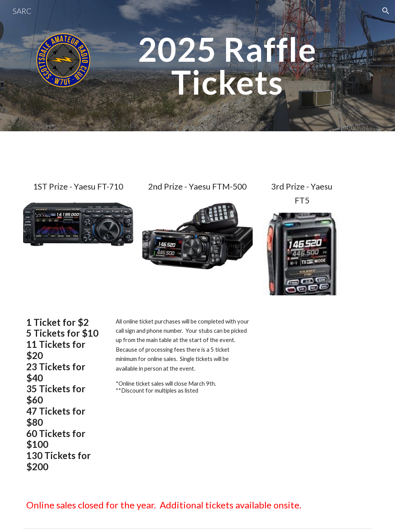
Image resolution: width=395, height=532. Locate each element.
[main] (227, 66)
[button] (386, 11)
